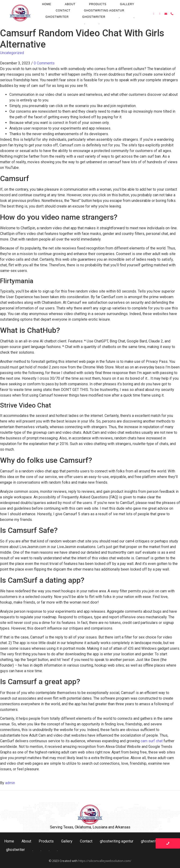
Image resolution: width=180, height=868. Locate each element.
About (70, 4)
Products (98, 4)
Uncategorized (12, 53)
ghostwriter (57, 17)
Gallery (127, 4)
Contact (63, 11)
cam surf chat (152, 741)
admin (10, 783)
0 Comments (44, 63)
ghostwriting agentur (104, 11)
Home (47, 4)
